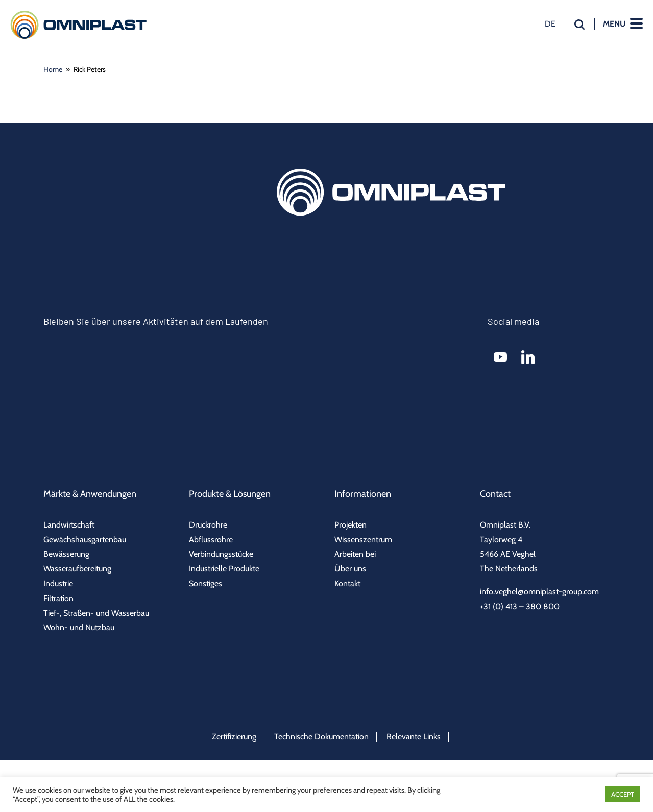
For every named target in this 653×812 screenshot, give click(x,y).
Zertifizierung (234, 737)
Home (53, 69)
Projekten (350, 525)
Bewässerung (66, 554)
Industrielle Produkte (224, 569)
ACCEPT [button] (623, 794)
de (550, 23)
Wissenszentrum (363, 540)
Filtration (58, 598)
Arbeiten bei (355, 554)
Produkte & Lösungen (230, 494)
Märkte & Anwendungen (90, 494)
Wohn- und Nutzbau (79, 627)
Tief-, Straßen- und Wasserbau (96, 613)
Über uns (350, 569)
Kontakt (347, 583)
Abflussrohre (211, 540)
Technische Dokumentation (321, 737)
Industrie (58, 583)
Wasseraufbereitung (77, 569)
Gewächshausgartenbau (85, 540)
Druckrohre (208, 525)
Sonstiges (205, 583)
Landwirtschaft (69, 525)
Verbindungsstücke (221, 554)
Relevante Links (414, 737)
